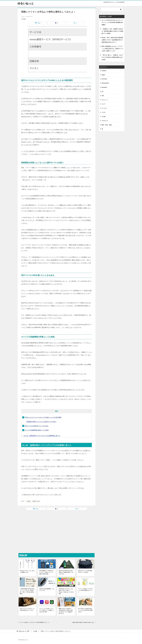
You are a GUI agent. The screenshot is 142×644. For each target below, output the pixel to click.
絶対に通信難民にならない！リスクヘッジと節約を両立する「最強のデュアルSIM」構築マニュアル (112, 49)
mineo (29, 501)
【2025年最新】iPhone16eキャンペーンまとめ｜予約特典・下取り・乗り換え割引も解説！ (27, 591)
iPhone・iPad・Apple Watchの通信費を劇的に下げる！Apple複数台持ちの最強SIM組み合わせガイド (112, 40)
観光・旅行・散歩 (107, 125)
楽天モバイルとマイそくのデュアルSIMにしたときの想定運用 (43, 417)
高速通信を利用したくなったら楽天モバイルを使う (41, 422)
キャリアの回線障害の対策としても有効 (37, 430)
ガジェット (105, 100)
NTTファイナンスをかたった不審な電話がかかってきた (27, 609)
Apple (103, 75)
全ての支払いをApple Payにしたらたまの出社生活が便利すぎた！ (85, 610)
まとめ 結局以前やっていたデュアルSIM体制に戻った (42, 436)
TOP (24, 631)
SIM (103, 96)
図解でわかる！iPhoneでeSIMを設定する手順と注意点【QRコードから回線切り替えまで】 (66, 611)
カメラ (104, 104)
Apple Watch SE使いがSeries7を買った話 (83, 622)
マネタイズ (105, 121)
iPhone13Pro (105, 83)
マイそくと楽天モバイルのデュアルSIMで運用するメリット (85, 590)
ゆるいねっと (26, 3)
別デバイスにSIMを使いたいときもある (37, 426)
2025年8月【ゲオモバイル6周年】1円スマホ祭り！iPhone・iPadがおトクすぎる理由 (66, 591)
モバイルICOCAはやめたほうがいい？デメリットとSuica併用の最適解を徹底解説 (112, 22)
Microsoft (104, 87)
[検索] (112, 9)
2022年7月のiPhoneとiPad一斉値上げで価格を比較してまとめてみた (66, 572)
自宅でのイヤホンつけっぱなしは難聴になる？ (27, 571)
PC (102, 91)
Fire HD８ (104, 79)
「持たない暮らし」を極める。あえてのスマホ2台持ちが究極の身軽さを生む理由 (112, 57)
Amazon (104, 71)
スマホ (104, 112)
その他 (24, 19)
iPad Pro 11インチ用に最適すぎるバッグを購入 (85, 571)
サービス (104, 108)
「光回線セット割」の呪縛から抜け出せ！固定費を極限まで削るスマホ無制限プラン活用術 (112, 31)
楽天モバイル (36, 501)
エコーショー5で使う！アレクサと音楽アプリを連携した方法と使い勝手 (47, 610)
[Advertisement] (57, 531)
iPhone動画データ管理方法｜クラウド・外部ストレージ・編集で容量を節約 (47, 572)
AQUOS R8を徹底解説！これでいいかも (47, 590)
